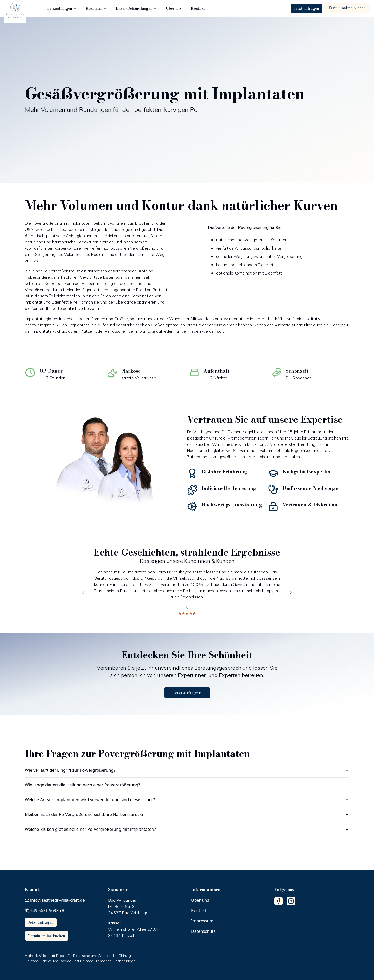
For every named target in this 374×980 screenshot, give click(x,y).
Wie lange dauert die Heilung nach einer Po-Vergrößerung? (187, 785)
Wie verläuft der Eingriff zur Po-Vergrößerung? (187, 770)
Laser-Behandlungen (136, 8)
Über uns (174, 8)
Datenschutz (203, 931)
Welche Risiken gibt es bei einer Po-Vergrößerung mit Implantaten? (187, 829)
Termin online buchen (347, 8)
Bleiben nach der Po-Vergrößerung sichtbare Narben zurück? (187, 814)
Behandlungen (62, 8)
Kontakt (198, 8)
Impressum (202, 921)
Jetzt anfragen (306, 8)
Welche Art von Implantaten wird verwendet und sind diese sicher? (187, 800)
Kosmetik (96, 8)
